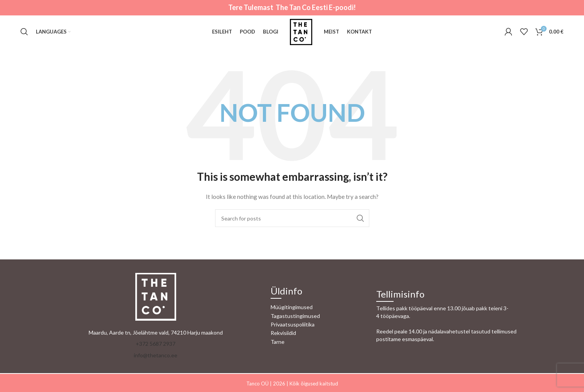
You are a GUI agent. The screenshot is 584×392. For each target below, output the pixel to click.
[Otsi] (24, 32)
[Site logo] (301, 31)
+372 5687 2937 (156, 344)
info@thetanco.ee (156, 355)
